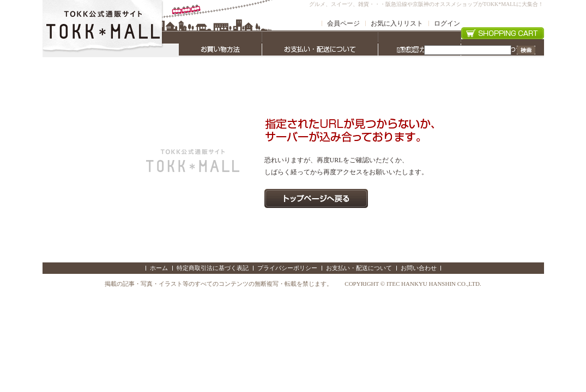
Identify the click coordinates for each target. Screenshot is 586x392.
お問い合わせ (419, 268)
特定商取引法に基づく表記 (213, 268)
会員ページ (343, 23)
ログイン (447, 23)
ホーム (159, 268)
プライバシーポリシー (287, 268)
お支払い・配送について (359, 268)
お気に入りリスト (397, 23)
